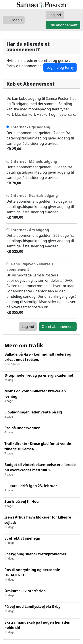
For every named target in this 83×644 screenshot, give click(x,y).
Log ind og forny (60, 67)
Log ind (28, 327)
